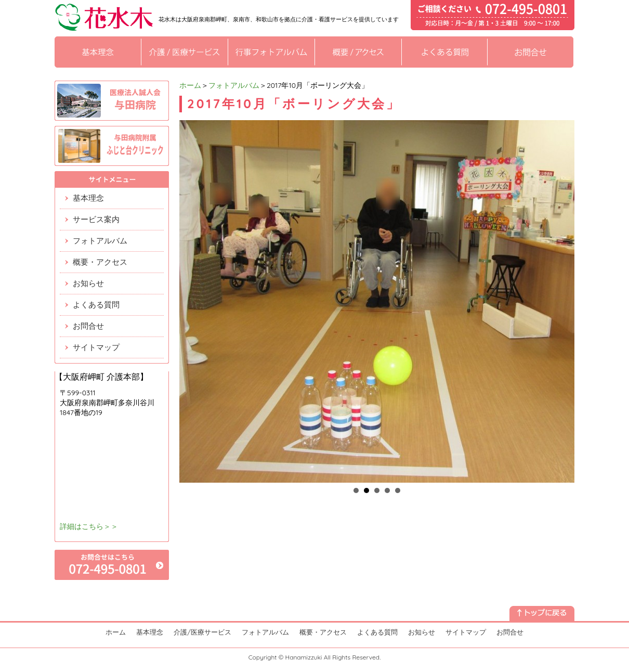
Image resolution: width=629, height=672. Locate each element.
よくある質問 (96, 305)
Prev (193, 302)
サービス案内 (96, 219)
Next (561, 302)
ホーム (190, 85)
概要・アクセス (100, 262)
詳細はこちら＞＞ (89, 526)
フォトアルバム (234, 85)
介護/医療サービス (202, 632)
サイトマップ (96, 347)
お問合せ (88, 326)
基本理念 (88, 198)
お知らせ (88, 283)
